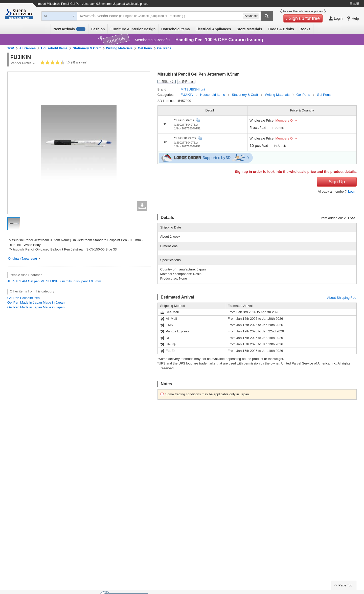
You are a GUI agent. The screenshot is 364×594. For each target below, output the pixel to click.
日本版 (354, 4)
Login (352, 191)
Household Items (176, 29)
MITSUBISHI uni (53, 281)
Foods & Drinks (281, 29)
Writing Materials (119, 48)
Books (305, 29)
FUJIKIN (187, 95)
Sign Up (337, 182)
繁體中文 (188, 82)
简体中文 (168, 82)
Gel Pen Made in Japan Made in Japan (36, 302)
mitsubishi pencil (78, 281)
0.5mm (96, 281)
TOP (11, 48)
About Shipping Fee (342, 298)
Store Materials (249, 29)
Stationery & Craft (87, 48)
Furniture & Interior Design (133, 29)
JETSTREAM (17, 281)
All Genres (27, 48)
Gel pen (34, 281)
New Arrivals (70, 29)
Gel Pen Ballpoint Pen (24, 298)
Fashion (98, 29)
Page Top (345, 585)
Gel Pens (145, 48)
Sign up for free (304, 18)
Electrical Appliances (213, 29)
